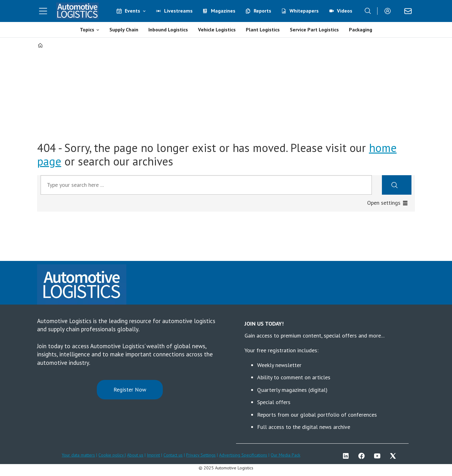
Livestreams (178, 11)
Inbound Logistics (168, 30)
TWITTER (394, 456)
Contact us (173, 455)
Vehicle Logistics (217, 30)
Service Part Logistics (314, 30)
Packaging (361, 30)
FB (363, 456)
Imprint (153, 455)
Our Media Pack (285, 455)
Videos (345, 11)
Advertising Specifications (243, 455)
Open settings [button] (384, 203)
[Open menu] (43, 11)
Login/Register (389, 11)
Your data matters (78, 455)
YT (379, 456)
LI (347, 456)
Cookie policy (112, 455)
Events (132, 11)
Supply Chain (124, 30)
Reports (262, 11)
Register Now (130, 389)
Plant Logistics (263, 30)
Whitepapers (304, 11)
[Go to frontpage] (78, 11)
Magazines (223, 11)
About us (135, 455)
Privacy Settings (201, 455)
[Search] (368, 11)
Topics (87, 30)
